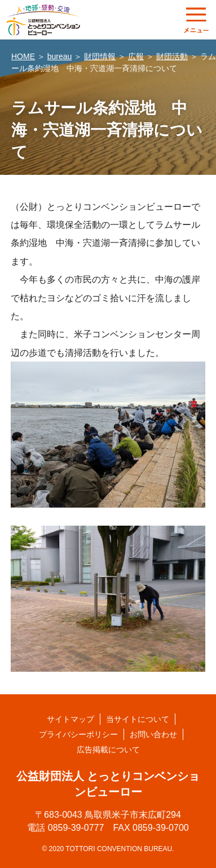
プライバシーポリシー (78, 734)
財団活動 (172, 56)
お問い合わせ (153, 734)
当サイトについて (138, 719)
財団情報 (100, 56)
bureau (60, 56)
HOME (23, 56)
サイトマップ (70, 719)
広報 (136, 56)
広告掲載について (108, 750)
